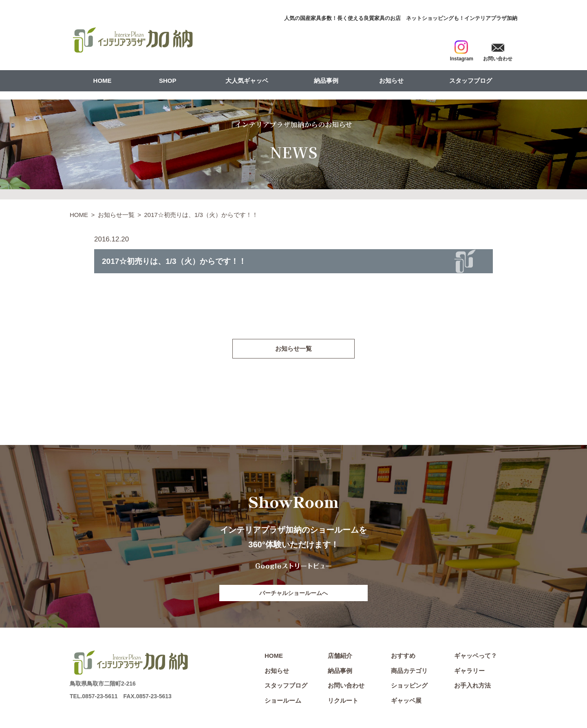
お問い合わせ (346, 687)
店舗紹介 (340, 657)
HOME (103, 81)
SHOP (168, 81)
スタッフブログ (471, 81)
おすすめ (403, 657)
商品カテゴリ (409, 672)
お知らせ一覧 (116, 215)
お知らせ (391, 81)
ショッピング (409, 687)
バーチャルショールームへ (293, 594)
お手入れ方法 (472, 687)
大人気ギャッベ (247, 81)
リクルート (343, 702)
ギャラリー (469, 672)
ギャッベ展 (406, 702)
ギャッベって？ (476, 657)
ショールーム (283, 702)
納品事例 (326, 81)
